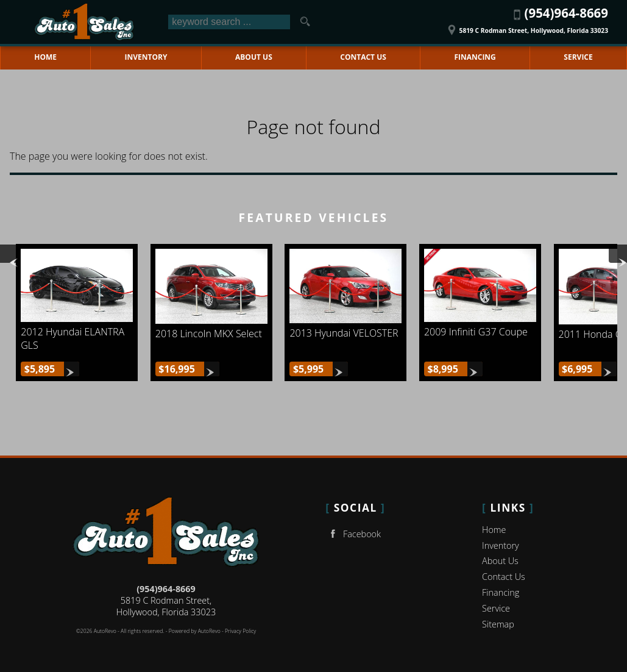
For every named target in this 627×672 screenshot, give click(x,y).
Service (496, 608)
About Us (500, 561)
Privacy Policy (240, 631)
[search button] (305, 22)
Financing (501, 592)
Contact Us (504, 577)
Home (494, 530)
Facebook (353, 534)
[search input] (229, 22)
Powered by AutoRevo (195, 631)
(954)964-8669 (166, 589)
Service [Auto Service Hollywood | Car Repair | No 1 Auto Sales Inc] (578, 57)
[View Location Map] (526, 26)
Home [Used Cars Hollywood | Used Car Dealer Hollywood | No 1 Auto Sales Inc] (45, 57)
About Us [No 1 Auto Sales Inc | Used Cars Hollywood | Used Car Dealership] (254, 57)
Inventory (501, 545)
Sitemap (498, 624)
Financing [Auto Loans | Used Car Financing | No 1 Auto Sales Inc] (475, 57)
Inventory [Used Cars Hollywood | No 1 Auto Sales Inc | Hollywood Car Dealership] (146, 57)
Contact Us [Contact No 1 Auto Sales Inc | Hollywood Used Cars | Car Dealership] (363, 57)
